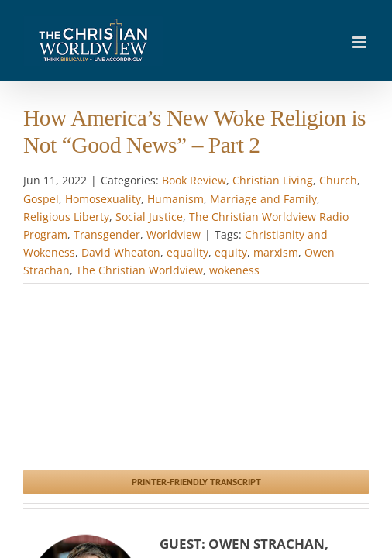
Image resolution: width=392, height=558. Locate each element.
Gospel (41, 199)
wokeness (234, 270)
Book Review (194, 180)
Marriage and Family (263, 199)
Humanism (175, 199)
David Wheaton (121, 252)
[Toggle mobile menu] (361, 42)
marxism (276, 252)
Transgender (107, 234)
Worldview (174, 234)
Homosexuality (103, 199)
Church (338, 180)
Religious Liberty (66, 217)
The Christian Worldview (139, 270)
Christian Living (273, 180)
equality (187, 252)
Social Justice (149, 217)
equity (231, 252)
